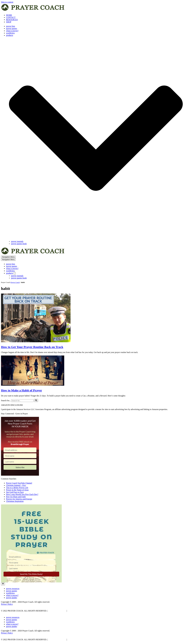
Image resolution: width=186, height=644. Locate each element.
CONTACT (11, 17)
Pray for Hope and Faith (16, 497)
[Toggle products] (15, 273)
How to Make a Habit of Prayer (21, 390)
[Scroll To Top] (3, 584)
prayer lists (11, 26)
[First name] (20, 456)
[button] (96, 138)
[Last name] (20, 462)
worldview (10, 33)
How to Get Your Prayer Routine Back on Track (32, 347)
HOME (9, 15)
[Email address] (20, 450)
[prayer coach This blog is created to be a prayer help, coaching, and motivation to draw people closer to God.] (33, 11)
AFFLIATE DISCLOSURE (79, 611)
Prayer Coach (15, 282)
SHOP (9, 22)
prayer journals (17, 241)
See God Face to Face (15, 492)
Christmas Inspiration (15, 501)
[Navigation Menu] (8, 257)
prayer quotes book (19, 244)
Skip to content (7, 2)
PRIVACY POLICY (57, 611)
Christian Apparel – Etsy (16, 485)
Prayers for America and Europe (19, 499)
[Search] (22, 401)
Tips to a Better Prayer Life (17, 488)
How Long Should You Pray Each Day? (22, 494)
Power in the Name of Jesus (17, 490)
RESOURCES (12, 20)
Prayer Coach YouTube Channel (19, 483)
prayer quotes (12, 28)
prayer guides (12, 598)
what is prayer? (12, 31)
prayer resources (13, 589)
